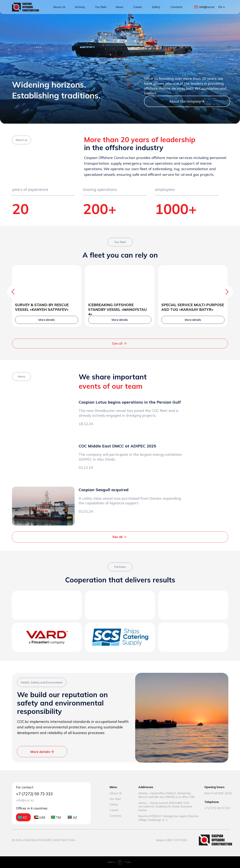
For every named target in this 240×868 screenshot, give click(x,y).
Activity (80, 7)
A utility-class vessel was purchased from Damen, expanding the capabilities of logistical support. (130, 501)
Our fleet (101, 7)
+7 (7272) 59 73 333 (217, 808)
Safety (156, 7)
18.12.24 (86, 424)
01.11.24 (86, 467)
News (119, 7)
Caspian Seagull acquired (104, 490)
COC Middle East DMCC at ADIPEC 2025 (117, 446)
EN (220, 7)
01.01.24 (86, 511)
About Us (59, 7)
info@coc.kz (207, 7)
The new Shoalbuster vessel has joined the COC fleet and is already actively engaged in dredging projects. (129, 413)
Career (138, 7)
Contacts (176, 7)
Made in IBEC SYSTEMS (171, 840)
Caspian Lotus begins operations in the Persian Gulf (130, 402)
